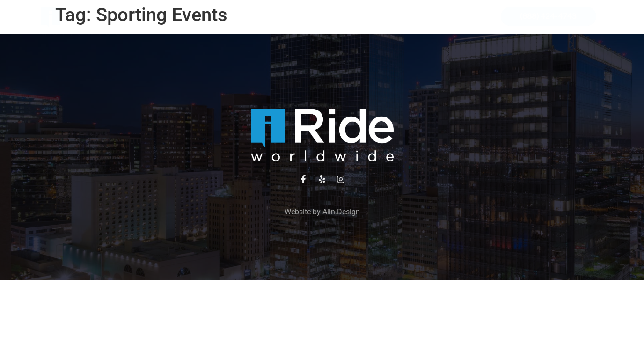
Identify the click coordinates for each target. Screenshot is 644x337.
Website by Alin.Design (322, 212)
